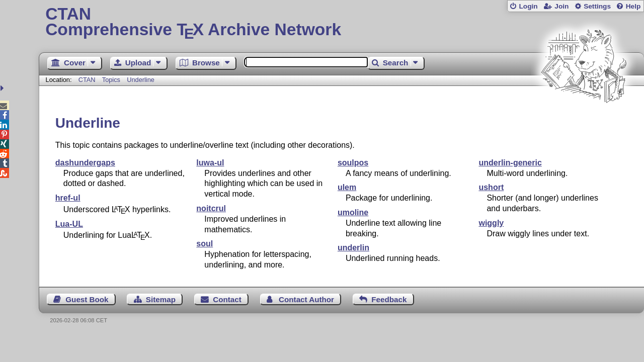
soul (205, 244)
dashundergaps (85, 163)
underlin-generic (510, 163)
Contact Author (306, 299)
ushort (491, 187)
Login (528, 6)
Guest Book (87, 299)
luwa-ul (210, 163)
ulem (347, 187)
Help (633, 6)
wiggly (491, 223)
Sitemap (161, 299)
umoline (353, 212)
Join (561, 6)
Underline (141, 80)
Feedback (389, 299)
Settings (597, 6)
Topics (112, 80)
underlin (353, 248)
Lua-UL (69, 224)
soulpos (353, 163)
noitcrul (211, 208)
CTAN (87, 80)
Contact (227, 299)
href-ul (68, 198)
